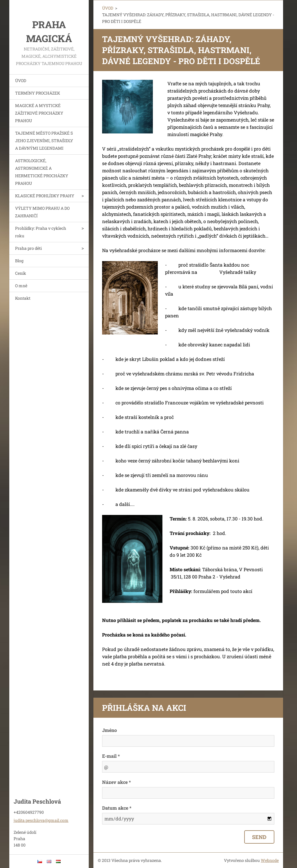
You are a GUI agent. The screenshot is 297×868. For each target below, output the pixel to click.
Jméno (109, 730)
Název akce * (116, 782)
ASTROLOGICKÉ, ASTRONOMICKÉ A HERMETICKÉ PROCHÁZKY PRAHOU (42, 172)
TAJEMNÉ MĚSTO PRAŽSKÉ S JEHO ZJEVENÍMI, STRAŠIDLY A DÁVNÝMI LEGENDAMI (44, 141)
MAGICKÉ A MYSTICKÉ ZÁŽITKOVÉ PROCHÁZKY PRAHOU (39, 113)
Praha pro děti (28, 248)
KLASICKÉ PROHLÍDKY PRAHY (45, 196)
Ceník (21, 273)
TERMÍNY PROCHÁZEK (38, 93)
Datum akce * (117, 808)
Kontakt (23, 298)
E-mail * (111, 756)
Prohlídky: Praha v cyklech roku (41, 232)
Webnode (270, 860)
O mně (21, 286)
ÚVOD (21, 81)
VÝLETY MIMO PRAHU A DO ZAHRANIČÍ (42, 212)
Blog (19, 261)
